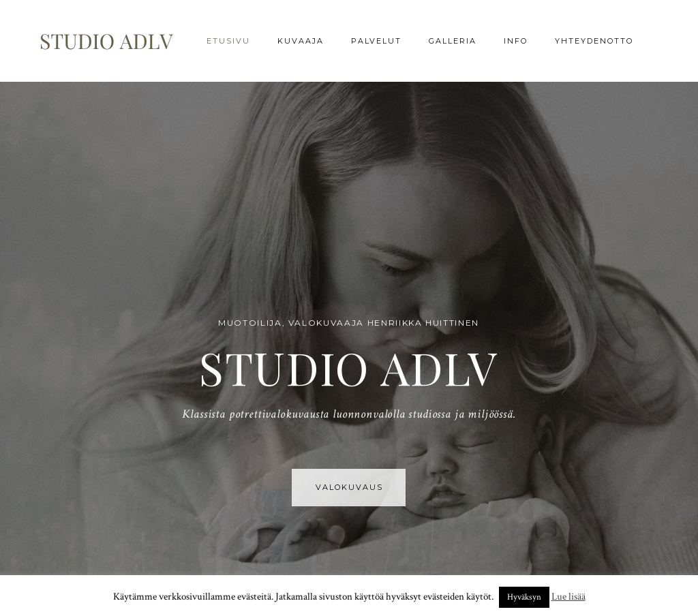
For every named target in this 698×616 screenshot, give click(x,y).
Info (516, 41)
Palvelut (376, 41)
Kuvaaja (301, 41)
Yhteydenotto (594, 41)
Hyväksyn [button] (524, 597)
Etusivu (228, 41)
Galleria (453, 41)
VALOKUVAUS (349, 487)
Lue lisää (568, 597)
